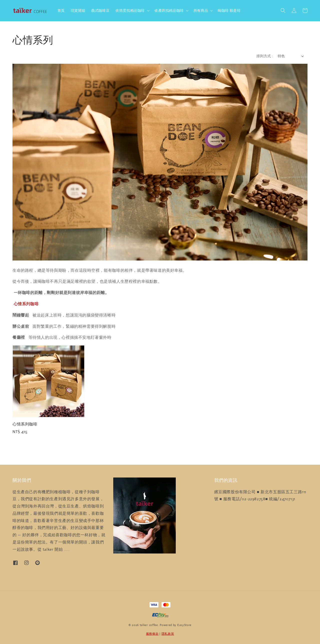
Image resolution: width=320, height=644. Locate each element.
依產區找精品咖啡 (169, 10)
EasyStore (184, 625)
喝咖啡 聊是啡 (229, 10)
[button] (283, 10)
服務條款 (152, 634)
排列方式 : (264, 56)
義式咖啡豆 (100, 10)
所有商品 (201, 10)
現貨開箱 (78, 10)
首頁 (61, 10)
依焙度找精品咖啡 (130, 10)
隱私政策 (168, 634)
